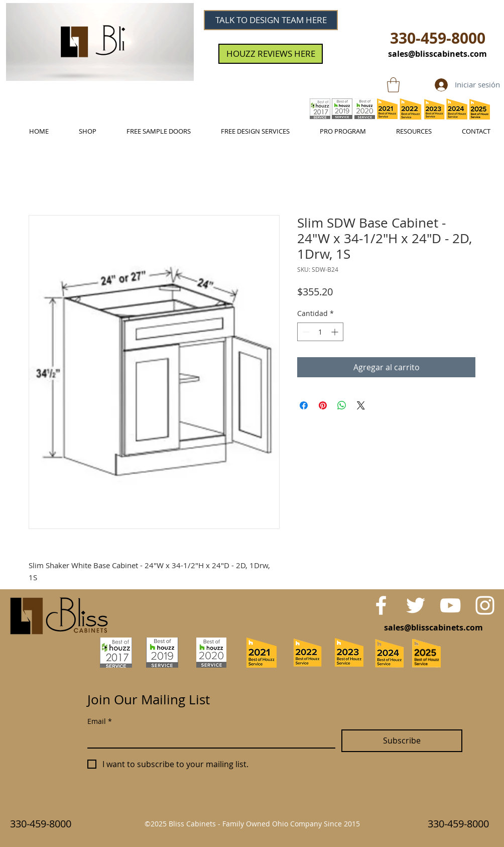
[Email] (208, 738)
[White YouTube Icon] (450, 605)
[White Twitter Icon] (416, 605)
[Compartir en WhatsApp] (342, 405)
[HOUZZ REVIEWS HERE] (271, 54)
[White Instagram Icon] (485, 605)
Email (100, 721)
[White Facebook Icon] (381, 605)
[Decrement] (305, 332)
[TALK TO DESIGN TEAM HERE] (271, 20)
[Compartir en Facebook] (304, 405)
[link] (393, 85)
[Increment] (336, 332)
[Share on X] (361, 405)
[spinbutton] (320, 332)
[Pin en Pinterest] (323, 405)
